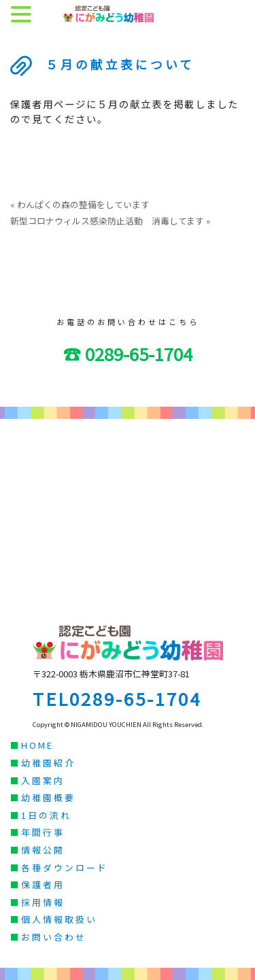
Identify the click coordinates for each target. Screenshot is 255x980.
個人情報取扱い (59, 919)
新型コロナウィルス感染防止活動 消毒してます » (110, 221)
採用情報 (43, 902)
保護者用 (43, 884)
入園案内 (43, 780)
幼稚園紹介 (48, 763)
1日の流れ (46, 815)
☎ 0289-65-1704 (128, 353)
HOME (37, 745)
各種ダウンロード (65, 867)
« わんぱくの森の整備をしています (80, 204)
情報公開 (43, 850)
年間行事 (43, 832)
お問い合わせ (54, 937)
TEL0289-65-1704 (117, 698)
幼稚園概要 (48, 797)
